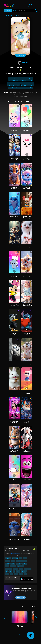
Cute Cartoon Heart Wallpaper (27, 334)
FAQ (35, 633)
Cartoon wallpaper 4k (14, 78)
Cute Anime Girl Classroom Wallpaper (27, 305)
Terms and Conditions (20, 633)
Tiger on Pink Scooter (14, 509)
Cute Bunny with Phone (14, 392)
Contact (6, 633)
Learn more (20, 598)
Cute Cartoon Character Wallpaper (14, 305)
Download (21, 55)
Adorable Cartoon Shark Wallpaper (14, 217)
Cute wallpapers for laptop (14, 85)
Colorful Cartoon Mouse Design (14, 422)
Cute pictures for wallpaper (27, 85)
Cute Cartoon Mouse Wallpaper (27, 393)
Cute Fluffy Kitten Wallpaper (27, 276)
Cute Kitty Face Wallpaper (27, 159)
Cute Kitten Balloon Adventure (27, 130)
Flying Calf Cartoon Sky (27, 509)
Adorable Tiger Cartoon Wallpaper (14, 188)
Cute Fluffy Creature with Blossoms (27, 188)
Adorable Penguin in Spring (27, 363)
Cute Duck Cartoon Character (14, 334)
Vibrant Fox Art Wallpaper (27, 422)
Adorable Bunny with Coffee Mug (14, 451)
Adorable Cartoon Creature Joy (27, 246)
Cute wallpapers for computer (14, 83)
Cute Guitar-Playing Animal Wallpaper (14, 246)
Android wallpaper (16, 553)
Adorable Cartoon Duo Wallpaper (14, 159)
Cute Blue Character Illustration (14, 539)
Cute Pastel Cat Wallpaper (14, 130)
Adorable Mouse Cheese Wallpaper (27, 217)
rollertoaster (24, 63)
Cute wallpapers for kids (27, 88)
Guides (21, 635)
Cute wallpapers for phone (27, 80)
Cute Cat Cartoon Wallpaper (14, 276)
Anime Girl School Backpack (27, 539)
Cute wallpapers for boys (14, 88)
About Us (11, 633)
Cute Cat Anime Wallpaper (14, 480)
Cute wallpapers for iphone (28, 83)
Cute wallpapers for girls (14, 80)
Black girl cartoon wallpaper (26, 78)
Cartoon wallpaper (20, 15)
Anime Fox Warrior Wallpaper (27, 451)
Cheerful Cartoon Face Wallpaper (27, 480)
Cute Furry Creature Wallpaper (14, 363)
